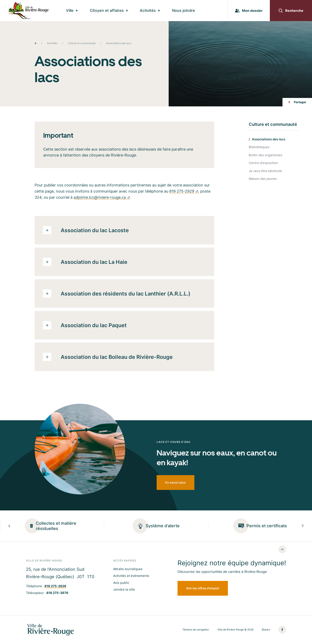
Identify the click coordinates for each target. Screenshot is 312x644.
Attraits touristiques (128, 569)
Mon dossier (249, 11)
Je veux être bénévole (265, 171)
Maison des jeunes (263, 179)
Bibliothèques (259, 147)
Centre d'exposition (263, 163)
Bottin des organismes (266, 155)
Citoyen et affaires (109, 10)
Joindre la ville (124, 589)
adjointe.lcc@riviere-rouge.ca (102, 199)
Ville (72, 10)
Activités (150, 10)
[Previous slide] (9, 526)
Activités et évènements (131, 576)
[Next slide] (303, 526)
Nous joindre (184, 10)
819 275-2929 (184, 193)
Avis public (121, 583)
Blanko (266, 630)
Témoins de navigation (196, 630)
